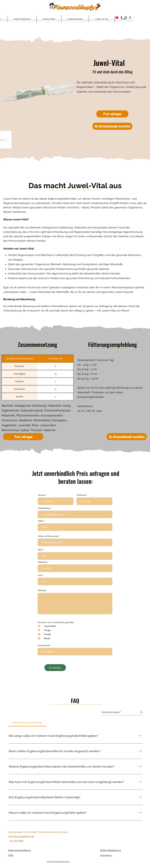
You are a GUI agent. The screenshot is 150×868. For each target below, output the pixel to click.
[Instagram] (126, 18)
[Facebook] (130, 18)
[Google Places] (121, 18)
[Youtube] (117, 18)
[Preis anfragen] (112, 114)
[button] (22, 19)
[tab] (27, 723)
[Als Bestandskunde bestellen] (112, 126)
